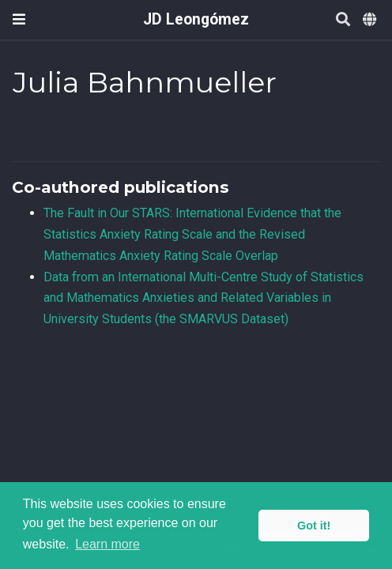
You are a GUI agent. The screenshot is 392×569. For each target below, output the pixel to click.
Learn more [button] (107, 544)
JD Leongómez (196, 19)
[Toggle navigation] (19, 19)
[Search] (343, 20)
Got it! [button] (314, 526)
